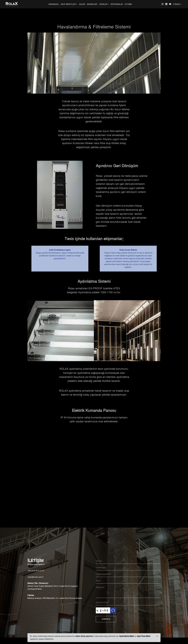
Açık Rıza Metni (144, 636)
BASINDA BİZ (92, 4)
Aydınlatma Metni (127, 636)
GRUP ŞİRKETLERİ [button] (68, 4)
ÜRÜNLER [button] (103, 4)
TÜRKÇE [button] (176, 4)
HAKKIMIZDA (54, 4)
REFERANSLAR (117, 4)
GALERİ (82, 4)
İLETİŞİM (128, 4)
